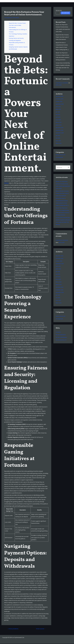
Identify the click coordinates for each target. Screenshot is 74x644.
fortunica (7, 183)
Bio (52, 1)
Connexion (59, 341)
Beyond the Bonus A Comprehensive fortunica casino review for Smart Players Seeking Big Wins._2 (63, 47)
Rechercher (59, 10)
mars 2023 (59, 145)
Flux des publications (61, 344)
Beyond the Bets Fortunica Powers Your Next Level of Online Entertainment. (63, 37)
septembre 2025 (60, 109)
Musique (38, 1)
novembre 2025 (60, 103)
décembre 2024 (60, 132)
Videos (57, 1)
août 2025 (58, 111)
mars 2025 (59, 124)
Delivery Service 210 (61, 159)
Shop (63, 1)
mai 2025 (58, 119)
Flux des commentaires (62, 347)
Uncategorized (9, 18)
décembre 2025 (60, 101)
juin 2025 (58, 117)
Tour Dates (46, 1)
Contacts (69, 1)
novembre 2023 (60, 135)
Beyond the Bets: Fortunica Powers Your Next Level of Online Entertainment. (18, 25)
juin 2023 (58, 140)
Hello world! (61, 90)
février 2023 (59, 148)
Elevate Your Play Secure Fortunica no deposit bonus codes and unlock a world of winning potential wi (63, 60)
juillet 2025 (59, 114)
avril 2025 (58, 122)
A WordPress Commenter (63, 87)
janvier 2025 (59, 130)
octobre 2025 (59, 106)
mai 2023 (58, 143)
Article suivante (40, 629)
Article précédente (13, 629)
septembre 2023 (60, 137)
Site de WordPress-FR (62, 349)
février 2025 (59, 127)
